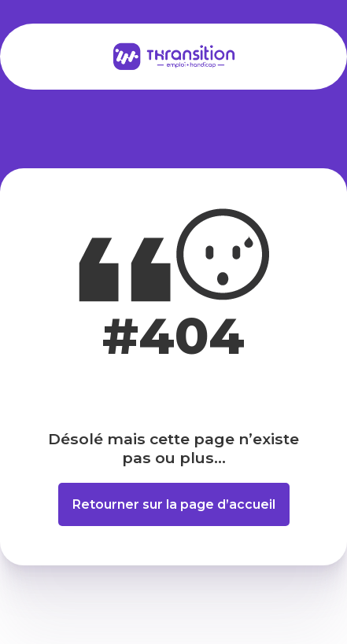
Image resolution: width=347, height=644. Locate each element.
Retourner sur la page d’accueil (174, 504)
